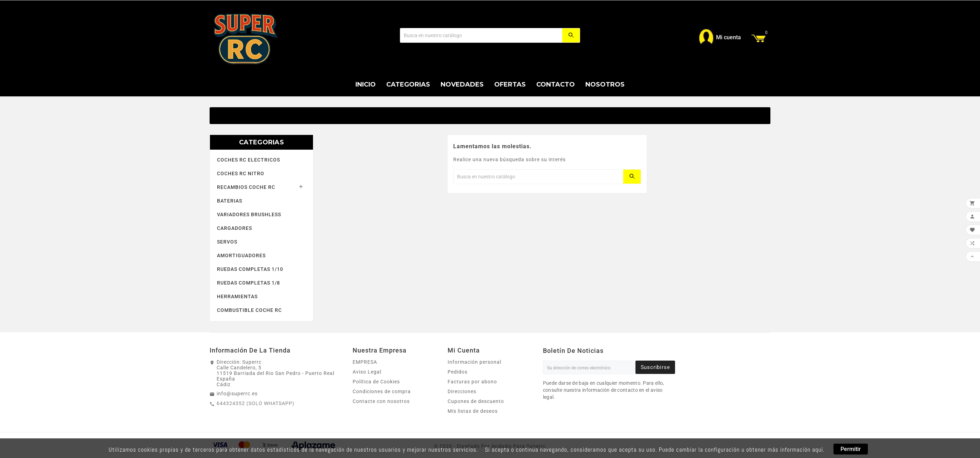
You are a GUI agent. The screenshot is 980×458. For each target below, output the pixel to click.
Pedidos (458, 372)
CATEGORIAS (261, 142)
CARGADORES (234, 228)
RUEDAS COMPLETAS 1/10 (250, 269)
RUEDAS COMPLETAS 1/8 (249, 283)
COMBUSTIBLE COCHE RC (249, 310)
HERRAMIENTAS (237, 296)
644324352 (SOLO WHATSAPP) (256, 403)
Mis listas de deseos (473, 411)
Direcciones (462, 391)
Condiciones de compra (382, 391)
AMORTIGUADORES (241, 255)
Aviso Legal (367, 372)
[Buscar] (481, 35)
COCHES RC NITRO (241, 173)
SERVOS (227, 242)
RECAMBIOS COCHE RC (246, 187)
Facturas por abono (472, 382)
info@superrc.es (237, 394)
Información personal (474, 362)
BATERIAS (230, 201)
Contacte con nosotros (381, 401)
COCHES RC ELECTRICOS (249, 160)
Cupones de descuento (476, 401)
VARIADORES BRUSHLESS (249, 214)
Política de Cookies (376, 382)
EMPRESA (365, 362)
